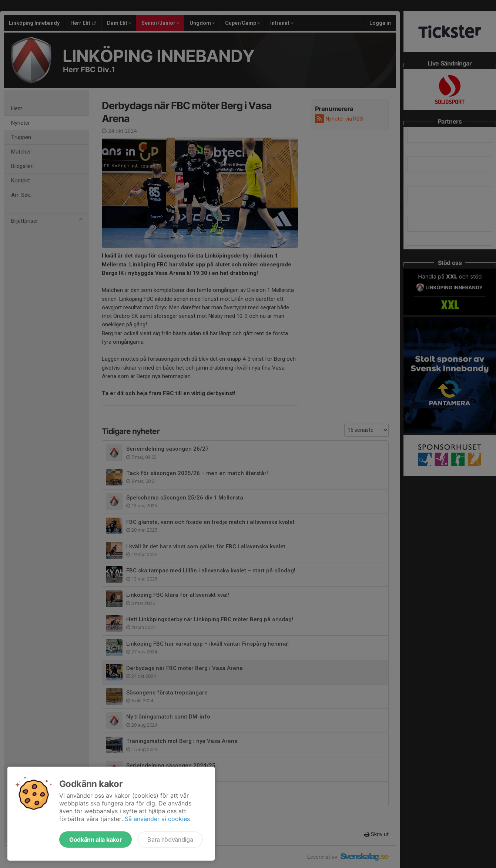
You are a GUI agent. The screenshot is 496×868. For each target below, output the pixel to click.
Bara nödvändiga (170, 840)
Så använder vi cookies (157, 819)
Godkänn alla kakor (95, 840)
